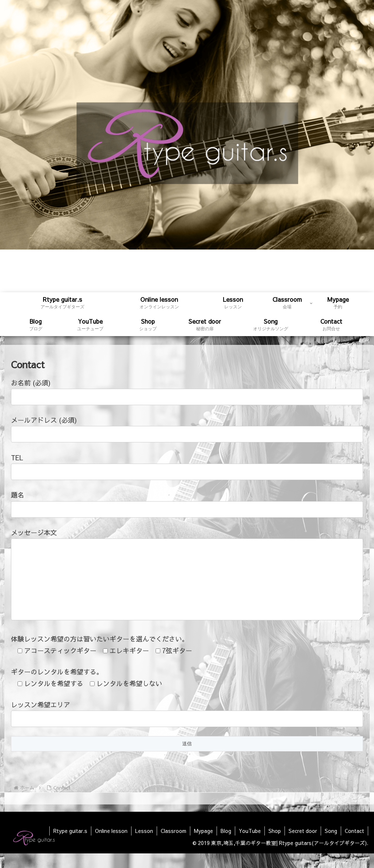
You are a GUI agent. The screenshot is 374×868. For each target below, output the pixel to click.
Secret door (303, 845)
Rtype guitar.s (70, 845)
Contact (354, 845)
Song (331, 845)
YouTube (250, 845)
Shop (275, 845)
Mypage (203, 845)
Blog (226, 845)
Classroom (173, 845)
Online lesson (111, 845)
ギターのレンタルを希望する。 (57, 686)
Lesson (144, 845)
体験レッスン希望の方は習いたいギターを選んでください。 (100, 653)
